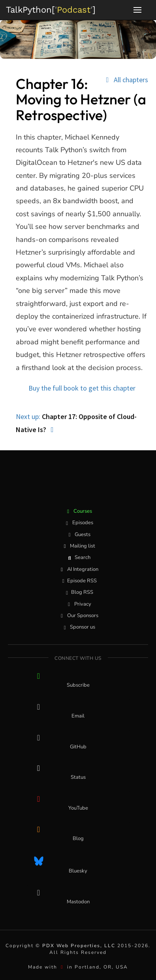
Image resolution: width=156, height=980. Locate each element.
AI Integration (78, 569)
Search (78, 557)
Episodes (78, 523)
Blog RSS (78, 592)
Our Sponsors (78, 616)
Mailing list (78, 546)
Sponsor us (78, 627)
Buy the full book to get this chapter (82, 388)
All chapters (125, 80)
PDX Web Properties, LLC (79, 946)
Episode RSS (78, 581)
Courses (78, 511)
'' (51, 10)
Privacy (78, 604)
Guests (78, 534)
